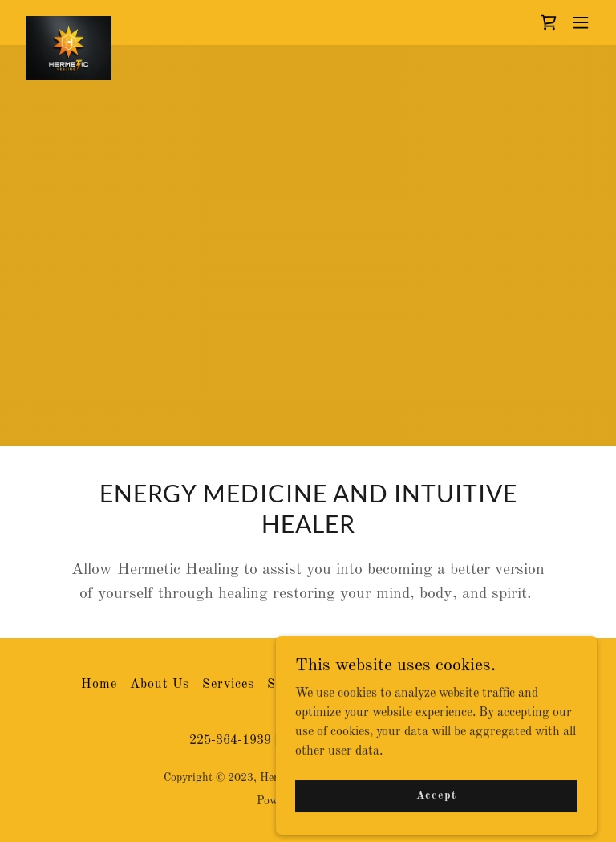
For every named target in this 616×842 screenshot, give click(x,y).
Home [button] (99, 685)
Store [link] (284, 685)
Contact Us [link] (350, 685)
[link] (69, 22)
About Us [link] (160, 685)
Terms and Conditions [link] (466, 685)
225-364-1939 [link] (230, 741)
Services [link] (228, 685)
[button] (581, 22)
